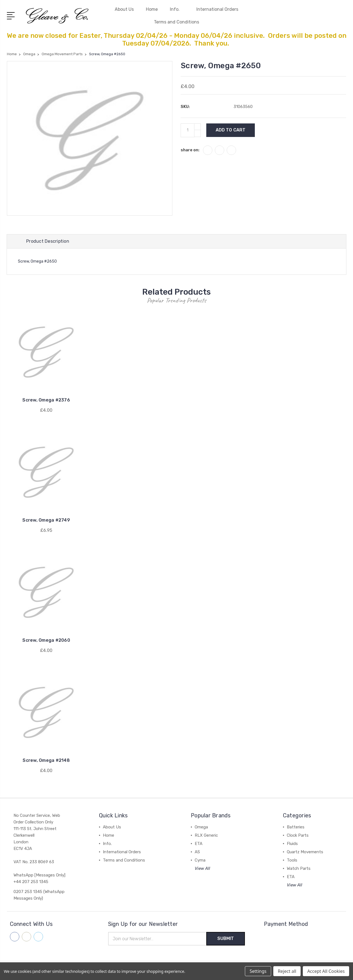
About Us (124, 9)
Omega (201, 827)
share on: (190, 150)
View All (202, 868)
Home (152, 9)
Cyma (200, 860)
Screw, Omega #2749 (46, 520)
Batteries (296, 827)
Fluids (292, 844)
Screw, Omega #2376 (46, 400)
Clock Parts (298, 835)
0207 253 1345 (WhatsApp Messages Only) (39, 895)
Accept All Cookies (326, 971)
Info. (177, 9)
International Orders (217, 9)
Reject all (287, 971)
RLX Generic (206, 835)
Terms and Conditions (176, 22)
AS (197, 852)
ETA (199, 844)
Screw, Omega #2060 (46, 640)
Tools (292, 860)
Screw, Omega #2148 (46, 760)
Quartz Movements (305, 852)
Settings (258, 971)
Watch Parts (299, 868)
